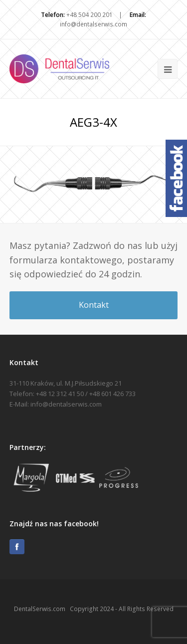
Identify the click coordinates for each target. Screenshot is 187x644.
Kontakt (94, 305)
